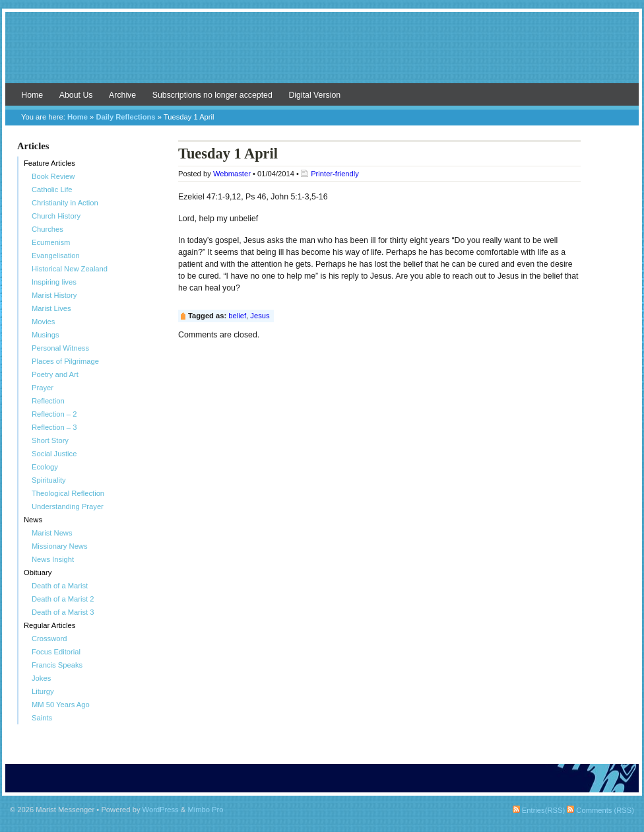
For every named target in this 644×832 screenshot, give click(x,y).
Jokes (41, 678)
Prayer (43, 388)
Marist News (52, 533)
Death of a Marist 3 (63, 612)
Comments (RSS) (600, 810)
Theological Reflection (68, 493)
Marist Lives (51, 308)
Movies (43, 322)
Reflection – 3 (54, 427)
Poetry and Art (55, 374)
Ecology (45, 467)
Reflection (48, 401)
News (33, 520)
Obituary (38, 572)
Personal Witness (60, 348)
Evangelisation (56, 256)
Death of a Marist (60, 586)
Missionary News (60, 546)
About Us (76, 95)
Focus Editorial (56, 652)
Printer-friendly (335, 174)
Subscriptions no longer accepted (212, 95)
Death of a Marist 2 (63, 599)
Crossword (49, 639)
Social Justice (54, 454)
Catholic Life (52, 190)
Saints (42, 718)
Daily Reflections (125, 117)
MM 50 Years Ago (61, 705)
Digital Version (314, 95)
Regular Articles (49, 625)
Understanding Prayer (68, 506)
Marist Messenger (322, 54)
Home (32, 95)
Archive (122, 95)
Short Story (50, 440)
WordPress (161, 810)
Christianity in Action (65, 203)
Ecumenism (51, 242)
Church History (56, 216)
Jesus (260, 316)
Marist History (54, 295)
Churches (48, 229)
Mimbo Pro (205, 810)
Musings (46, 335)
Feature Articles (49, 163)
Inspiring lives (54, 282)
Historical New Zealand (70, 269)
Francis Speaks (57, 665)
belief (237, 316)
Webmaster (232, 174)
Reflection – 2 (54, 414)
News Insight (53, 559)
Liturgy (43, 691)
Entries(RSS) (539, 810)
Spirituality (49, 480)
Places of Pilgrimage (65, 361)
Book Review (53, 176)
